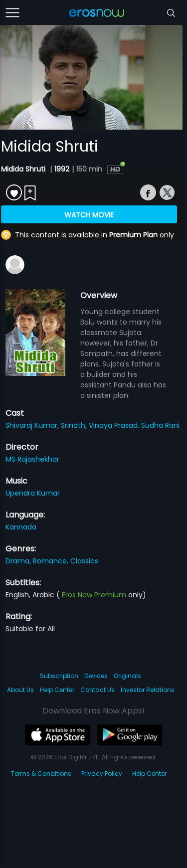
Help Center (57, 690)
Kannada (21, 527)
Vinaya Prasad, (115, 425)
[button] (29, 123)
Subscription (59, 676)
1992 (62, 169)
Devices (96, 676)
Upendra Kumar (33, 493)
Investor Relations (148, 690)
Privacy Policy (102, 774)
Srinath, (75, 425)
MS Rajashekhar (32, 459)
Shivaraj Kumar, (33, 425)
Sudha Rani (160, 425)
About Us (20, 690)
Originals (127, 676)
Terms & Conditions (41, 774)
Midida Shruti (24, 169)
